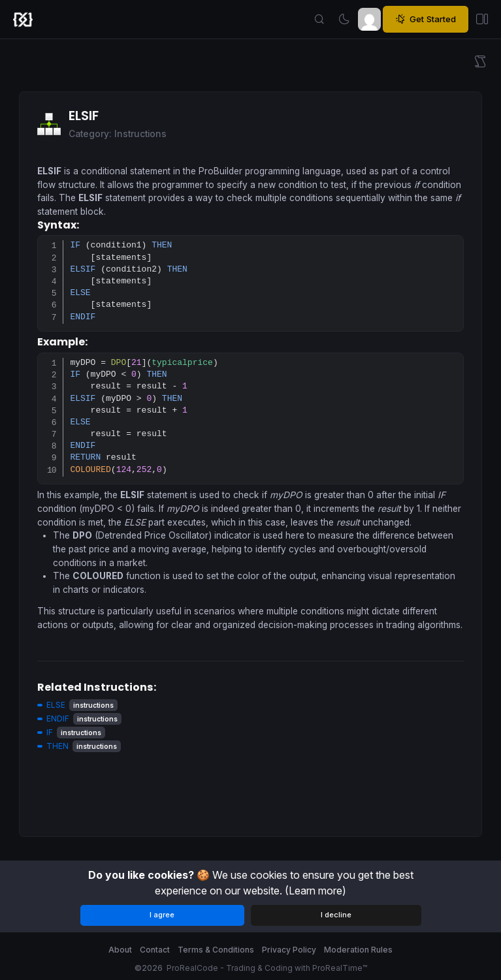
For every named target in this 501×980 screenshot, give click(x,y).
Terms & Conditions (216, 950)
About (120, 950)
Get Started (426, 20)
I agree (162, 915)
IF (50, 732)
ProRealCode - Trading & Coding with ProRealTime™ (267, 968)
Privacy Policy (289, 950)
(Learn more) (315, 891)
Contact (155, 950)
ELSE (56, 705)
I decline (336, 915)
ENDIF (58, 719)
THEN (57, 746)
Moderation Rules (358, 950)
